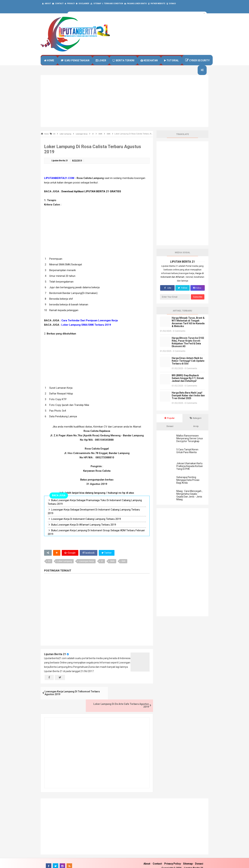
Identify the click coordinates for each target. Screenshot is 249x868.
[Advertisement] (124, 108)
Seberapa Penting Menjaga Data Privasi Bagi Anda (188, 486)
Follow (182, 294)
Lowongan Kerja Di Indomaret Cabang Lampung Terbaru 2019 (86, 526)
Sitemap (188, 858)
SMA (112, 568)
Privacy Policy (172, 858)
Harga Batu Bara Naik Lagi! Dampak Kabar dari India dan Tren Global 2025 (188, 402)
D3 (49, 568)
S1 (102, 568)
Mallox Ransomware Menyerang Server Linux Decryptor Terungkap (190, 445)
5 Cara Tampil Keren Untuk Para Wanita (187, 457)
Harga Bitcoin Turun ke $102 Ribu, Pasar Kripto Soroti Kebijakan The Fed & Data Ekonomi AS (188, 349)
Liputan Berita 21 (55, 661)
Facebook (89, 559)
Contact (157, 858)
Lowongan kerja (86, 568)
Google (70, 559)
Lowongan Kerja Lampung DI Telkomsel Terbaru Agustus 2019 (69, 700)
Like (167, 294)
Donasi (199, 858)
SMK (123, 568)
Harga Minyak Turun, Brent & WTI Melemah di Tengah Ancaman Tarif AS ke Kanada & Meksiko (188, 328)
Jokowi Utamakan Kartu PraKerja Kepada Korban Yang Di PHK (190, 473)
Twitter (107, 559)
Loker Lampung (65, 568)
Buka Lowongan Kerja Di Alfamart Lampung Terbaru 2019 (84, 531)
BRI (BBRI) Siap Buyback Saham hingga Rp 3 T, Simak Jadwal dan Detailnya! (188, 385)
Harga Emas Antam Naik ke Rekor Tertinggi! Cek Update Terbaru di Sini (188, 367)
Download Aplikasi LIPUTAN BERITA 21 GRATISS (91, 198)
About (147, 858)
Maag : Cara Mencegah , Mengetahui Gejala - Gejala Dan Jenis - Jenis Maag (189, 502)
